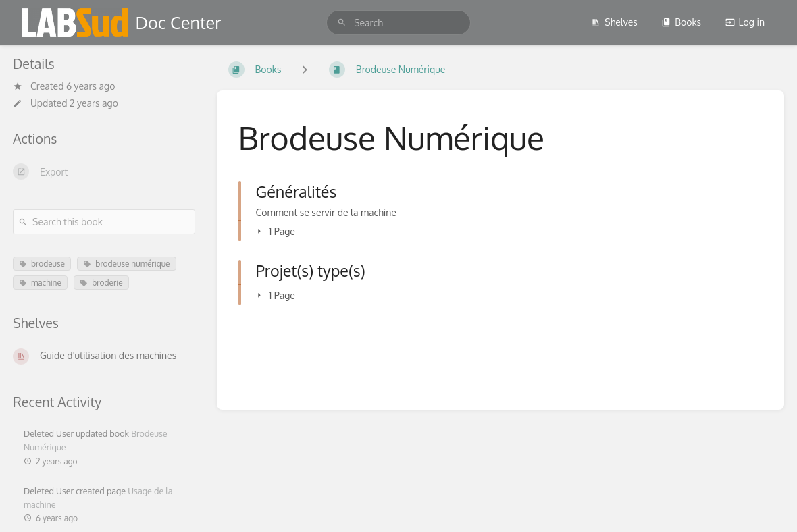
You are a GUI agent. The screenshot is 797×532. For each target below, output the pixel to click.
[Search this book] (104, 222)
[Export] (104, 171)
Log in (745, 22)
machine (40, 283)
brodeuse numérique (126, 264)
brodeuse (42, 264)
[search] (398, 23)
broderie (101, 283)
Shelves (614, 22)
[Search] (342, 23)
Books (681, 22)
